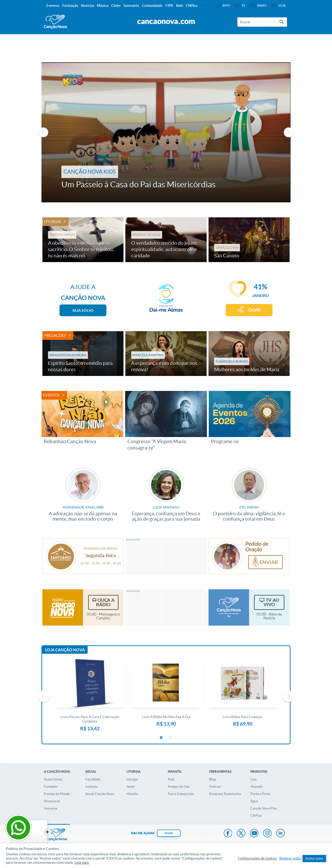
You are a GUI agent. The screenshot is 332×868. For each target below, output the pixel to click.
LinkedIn (280, 834)
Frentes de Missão (57, 794)
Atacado (257, 786)
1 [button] (161, 738)
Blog (213, 779)
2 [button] (171, 738)
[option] (166, 132)
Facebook (228, 834)
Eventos (51, 395)
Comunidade (152, 6)
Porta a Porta (260, 794)
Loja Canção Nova (65, 650)
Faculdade (93, 779)
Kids (171, 779)
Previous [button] (43, 132)
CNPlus (256, 816)
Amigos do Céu (179, 786)
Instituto (91, 786)
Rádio (262, 6)
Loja (254, 779)
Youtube (254, 834)
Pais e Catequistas (181, 794)
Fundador (51, 786)
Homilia (132, 794)
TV (243, 6)
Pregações (55, 335)
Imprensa (50, 808)
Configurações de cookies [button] (257, 858)
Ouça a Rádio (105, 602)
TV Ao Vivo (271, 602)
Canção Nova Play (264, 808)
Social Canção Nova (100, 794)
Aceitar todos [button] (314, 859)
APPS (226, 6)
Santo (131, 786)
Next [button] (289, 132)
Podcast (215, 786)
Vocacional (52, 801)
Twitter (241, 834)
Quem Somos (53, 779)
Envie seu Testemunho (225, 794)
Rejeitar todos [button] (290, 858)
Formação (70, 6)
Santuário (131, 6)
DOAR (254, 310)
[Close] (35, 832)
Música (103, 6)
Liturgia (52, 222)
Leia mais (82, 863)
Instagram (267, 834)
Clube (116, 6)
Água (254, 801)
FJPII (169, 6)
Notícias (88, 6)
